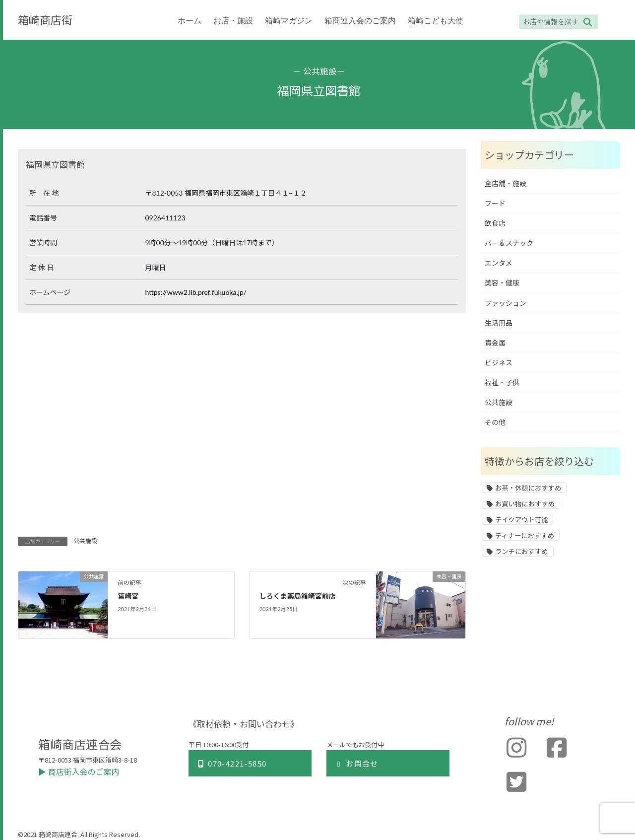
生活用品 (499, 323)
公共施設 (320, 71)
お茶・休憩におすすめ (528, 488)
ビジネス (499, 363)
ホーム (190, 21)
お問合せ (356, 763)
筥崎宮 (128, 596)
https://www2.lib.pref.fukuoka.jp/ (196, 292)
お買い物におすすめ (525, 504)
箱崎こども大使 (436, 21)
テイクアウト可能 (521, 520)
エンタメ (499, 263)
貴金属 (495, 343)
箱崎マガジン (289, 21)
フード (495, 203)
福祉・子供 (502, 383)
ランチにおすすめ (522, 552)
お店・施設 (233, 21)
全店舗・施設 (506, 183)
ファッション (506, 303)
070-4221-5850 (231, 763)
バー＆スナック (509, 243)
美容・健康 (502, 283)
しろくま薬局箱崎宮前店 (298, 596)
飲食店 (495, 223)
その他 (495, 422)
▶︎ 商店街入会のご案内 (79, 772)
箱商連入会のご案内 (360, 21)
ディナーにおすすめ (525, 536)
